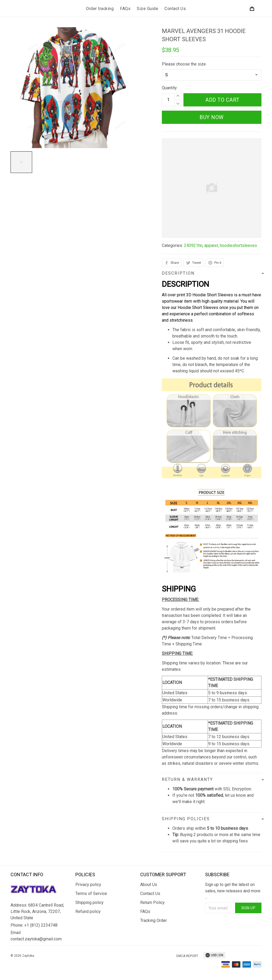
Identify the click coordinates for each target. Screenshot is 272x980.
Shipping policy (89, 902)
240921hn (193, 245)
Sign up (248, 908)
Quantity (169, 88)
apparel (211, 245)
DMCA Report (187, 956)
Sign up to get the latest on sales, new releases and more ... (233, 891)
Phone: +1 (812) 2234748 (34, 925)
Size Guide (147, 9)
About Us (149, 885)
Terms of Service (91, 894)
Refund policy (88, 911)
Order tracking (100, 9)
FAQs (125, 9)
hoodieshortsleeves (238, 245)
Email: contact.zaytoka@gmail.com (36, 936)
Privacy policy (88, 885)
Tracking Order (154, 920)
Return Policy (152, 902)
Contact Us (175, 9)
